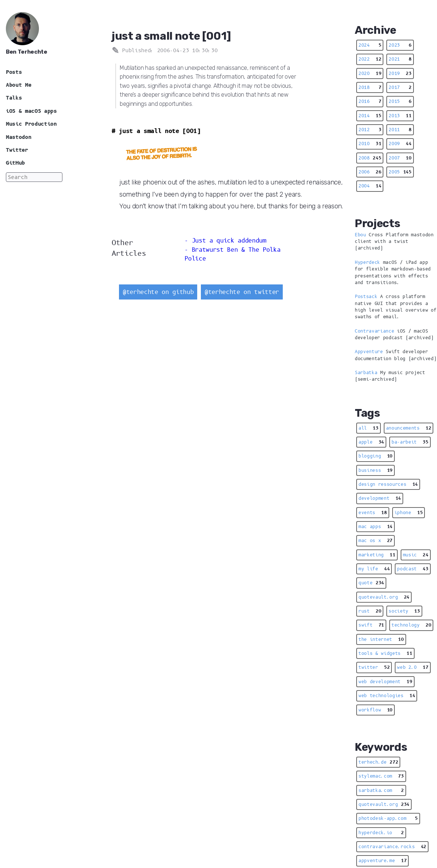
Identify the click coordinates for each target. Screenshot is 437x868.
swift (371, 625)
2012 (370, 130)
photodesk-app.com (388, 818)
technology (411, 625)
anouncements (409, 428)
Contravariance (374, 331)
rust (370, 611)
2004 (370, 186)
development (380, 498)
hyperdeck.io (381, 833)
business (375, 470)
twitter (374, 667)
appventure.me (382, 861)
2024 (370, 45)
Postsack (366, 297)
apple (371, 442)
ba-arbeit (410, 442)
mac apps (375, 527)
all (369, 428)
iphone (409, 513)
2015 (400, 101)
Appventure (369, 352)
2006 (370, 172)
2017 (400, 87)
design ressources (388, 484)
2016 (370, 101)
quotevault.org (384, 597)
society (404, 611)
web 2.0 (413, 667)
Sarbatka (366, 373)
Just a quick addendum (229, 241)
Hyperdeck (367, 262)
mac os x (375, 541)
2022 (370, 59)
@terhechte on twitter (242, 292)
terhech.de (378, 762)
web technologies (387, 696)
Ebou (360, 235)
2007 (400, 158)
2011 (400, 130)
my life (374, 569)
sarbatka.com (381, 790)
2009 (400, 144)
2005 (400, 172)
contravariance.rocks (392, 847)
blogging (375, 456)
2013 (400, 116)
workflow (375, 710)
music (416, 555)
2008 (370, 158)
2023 (400, 45)
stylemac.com (381, 776)
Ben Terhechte (27, 52)
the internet (381, 639)
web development (385, 682)
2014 (370, 116)
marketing (377, 555)
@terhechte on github (158, 292)
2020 (370, 73)
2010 (370, 144)
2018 (370, 87)
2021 (400, 59)
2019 (400, 73)
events (373, 513)
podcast (413, 569)
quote (371, 583)
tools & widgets (385, 653)
